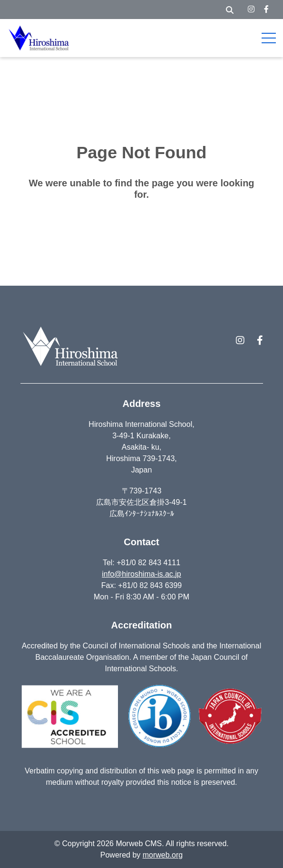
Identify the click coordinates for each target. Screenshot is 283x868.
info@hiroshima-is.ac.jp (141, 574)
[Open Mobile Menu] (269, 38)
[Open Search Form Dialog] (230, 10)
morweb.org (163, 855)
